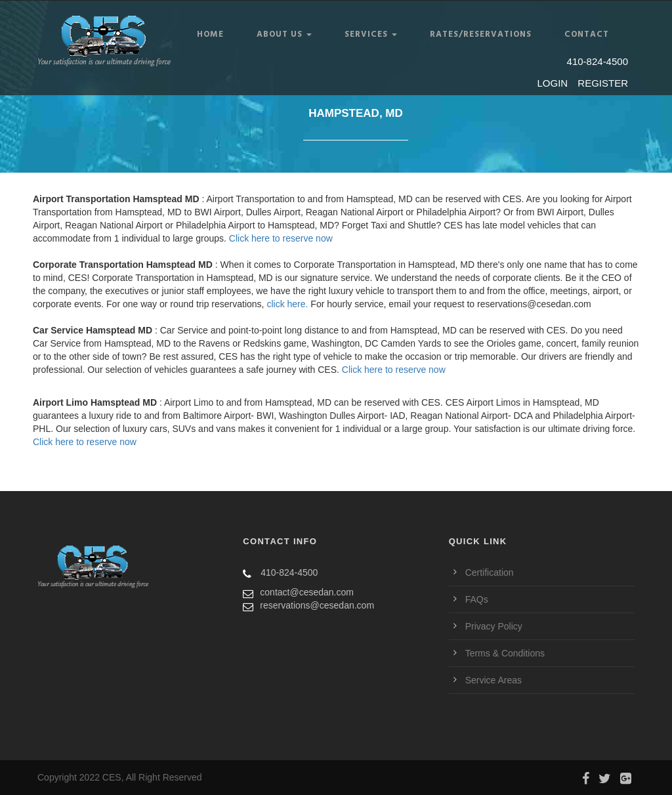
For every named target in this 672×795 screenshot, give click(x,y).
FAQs (477, 599)
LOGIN (554, 83)
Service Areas (493, 680)
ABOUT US (284, 34)
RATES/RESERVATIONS (481, 34)
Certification (490, 572)
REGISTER (603, 83)
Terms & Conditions (505, 653)
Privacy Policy (494, 626)
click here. (287, 304)
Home (210, 34)
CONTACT (587, 34)
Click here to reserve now (281, 238)
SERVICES (371, 34)
